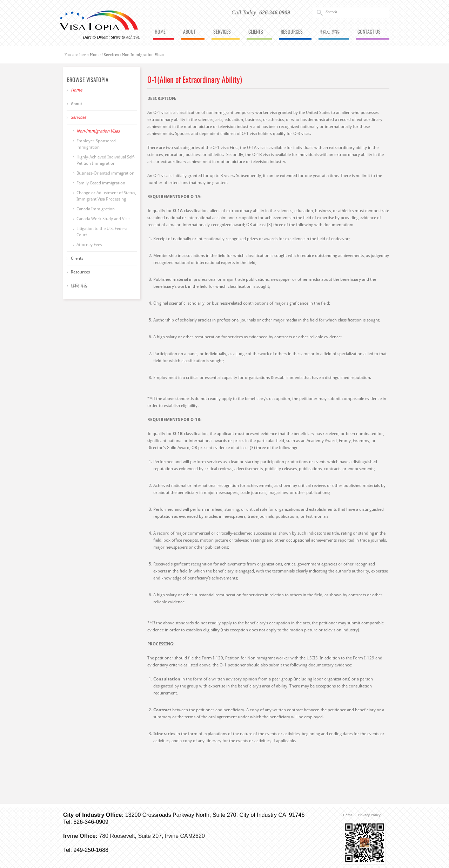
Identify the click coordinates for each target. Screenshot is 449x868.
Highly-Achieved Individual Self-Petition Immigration (106, 160)
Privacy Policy (369, 815)
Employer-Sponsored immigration (96, 144)
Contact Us (369, 32)
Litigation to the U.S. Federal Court (102, 232)
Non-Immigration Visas (143, 55)
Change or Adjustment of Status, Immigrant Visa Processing (106, 196)
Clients (256, 32)
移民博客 (330, 32)
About (189, 32)
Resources (292, 32)
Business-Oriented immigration (105, 173)
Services (222, 32)
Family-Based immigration (101, 183)
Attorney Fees (89, 245)
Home (160, 32)
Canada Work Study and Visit (103, 219)
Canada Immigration (96, 209)
